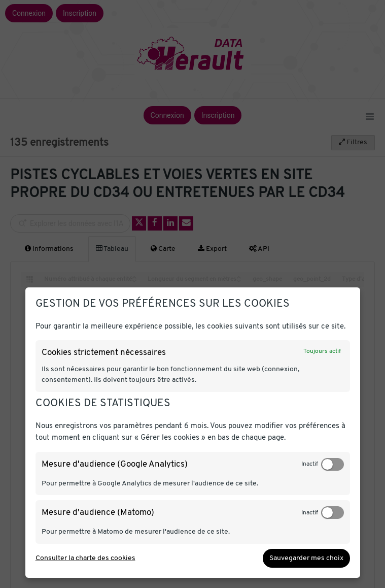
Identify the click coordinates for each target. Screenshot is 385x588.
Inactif (310, 464)
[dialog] (193, 433)
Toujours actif (322, 351)
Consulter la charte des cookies (85, 558)
